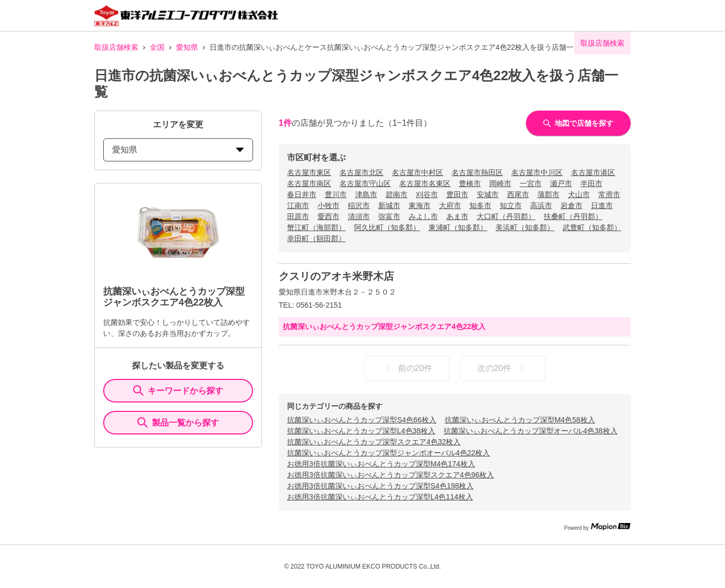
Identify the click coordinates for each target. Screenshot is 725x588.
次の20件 (503, 368)
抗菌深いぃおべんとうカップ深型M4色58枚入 (520, 420)
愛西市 (328, 216)
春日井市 (302, 194)
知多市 (480, 205)
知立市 (511, 205)
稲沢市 (359, 205)
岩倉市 (572, 205)
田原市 (298, 216)
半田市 (591, 183)
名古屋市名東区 (425, 183)
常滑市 (609, 194)
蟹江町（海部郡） (316, 227)
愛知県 (187, 47)
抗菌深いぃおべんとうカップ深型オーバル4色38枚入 (530, 431)
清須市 (359, 216)
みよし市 (423, 216)
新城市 (389, 205)
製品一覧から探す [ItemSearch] (178, 422)
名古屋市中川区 (537, 172)
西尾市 (518, 194)
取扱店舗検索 (116, 47)
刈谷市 (427, 194)
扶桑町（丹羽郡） (573, 216)
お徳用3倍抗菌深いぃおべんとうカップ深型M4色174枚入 (381, 464)
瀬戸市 (561, 183)
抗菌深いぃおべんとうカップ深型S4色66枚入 (362, 420)
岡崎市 (500, 183)
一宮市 (531, 183)
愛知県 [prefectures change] (178, 150)
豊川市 (336, 194)
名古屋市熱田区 (477, 172)
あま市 (457, 216)
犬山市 (579, 194)
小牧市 (328, 205)
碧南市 (397, 194)
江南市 (298, 205)
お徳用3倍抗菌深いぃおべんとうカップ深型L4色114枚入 (380, 497)
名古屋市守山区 (365, 183)
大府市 (450, 205)
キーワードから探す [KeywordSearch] (178, 390)
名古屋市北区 (361, 172)
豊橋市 (470, 183)
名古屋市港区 (593, 172)
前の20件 (407, 368)
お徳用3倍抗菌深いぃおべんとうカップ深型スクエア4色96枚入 (391, 475)
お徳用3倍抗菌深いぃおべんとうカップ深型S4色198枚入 (380, 486)
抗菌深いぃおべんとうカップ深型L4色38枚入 (361, 431)
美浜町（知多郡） (525, 227)
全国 (157, 47)
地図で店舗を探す (578, 123)
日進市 (602, 205)
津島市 (366, 194)
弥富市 (389, 216)
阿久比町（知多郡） (387, 227)
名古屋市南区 (309, 183)
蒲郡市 (548, 194)
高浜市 (541, 205)
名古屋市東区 (309, 172)
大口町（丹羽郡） (506, 216)
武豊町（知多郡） (592, 227)
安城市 (488, 194)
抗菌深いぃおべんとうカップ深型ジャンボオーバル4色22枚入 (388, 453)
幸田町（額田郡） (316, 238)
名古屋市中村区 (418, 172)
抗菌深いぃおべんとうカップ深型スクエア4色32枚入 (374, 442)
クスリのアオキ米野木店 (336, 276)
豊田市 (457, 194)
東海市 (420, 205)
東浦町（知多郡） (458, 227)
